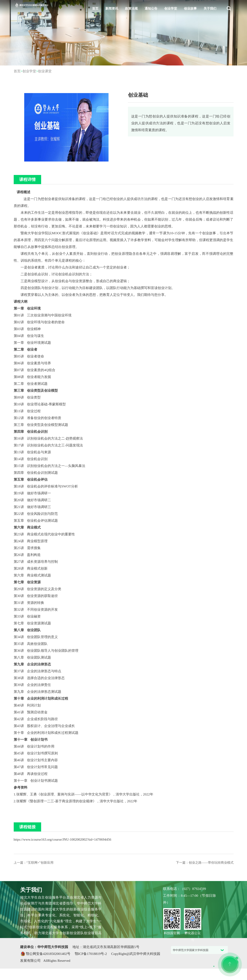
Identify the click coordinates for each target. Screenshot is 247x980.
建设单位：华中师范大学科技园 (45, 947)
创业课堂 (45, 71)
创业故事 (190, 9)
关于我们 (210, 9)
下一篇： (205, 863)
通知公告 (151, 9)
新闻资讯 (112, 9)
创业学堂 (171, 9)
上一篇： (34, 863)
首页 (95, 9)
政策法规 (131, 9)
